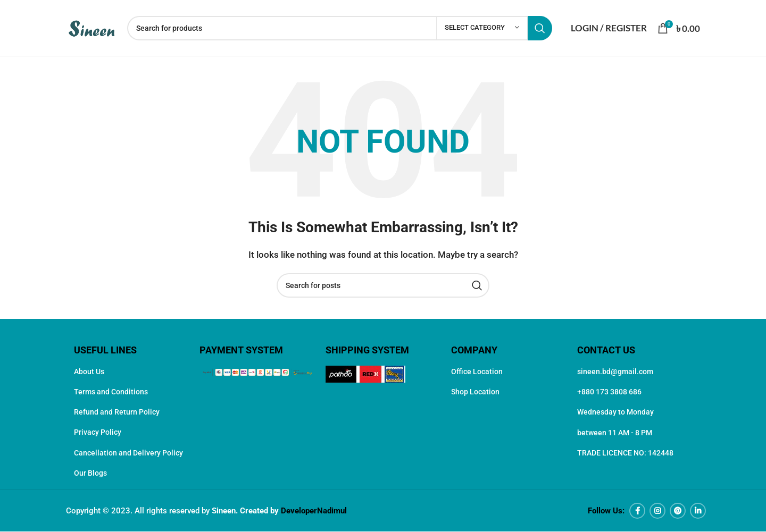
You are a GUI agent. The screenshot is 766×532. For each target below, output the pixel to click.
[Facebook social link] (637, 511)
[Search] (340, 28)
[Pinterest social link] (678, 511)
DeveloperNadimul (314, 511)
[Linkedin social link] (698, 511)
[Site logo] (91, 27)
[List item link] (131, 371)
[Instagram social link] (657, 511)
